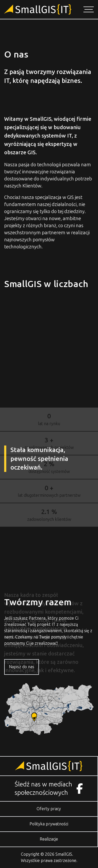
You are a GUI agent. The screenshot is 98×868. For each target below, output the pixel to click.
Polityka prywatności (49, 824)
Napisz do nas (22, 667)
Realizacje (49, 839)
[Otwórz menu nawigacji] (89, 9)
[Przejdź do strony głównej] (38, 9)
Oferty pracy (49, 809)
